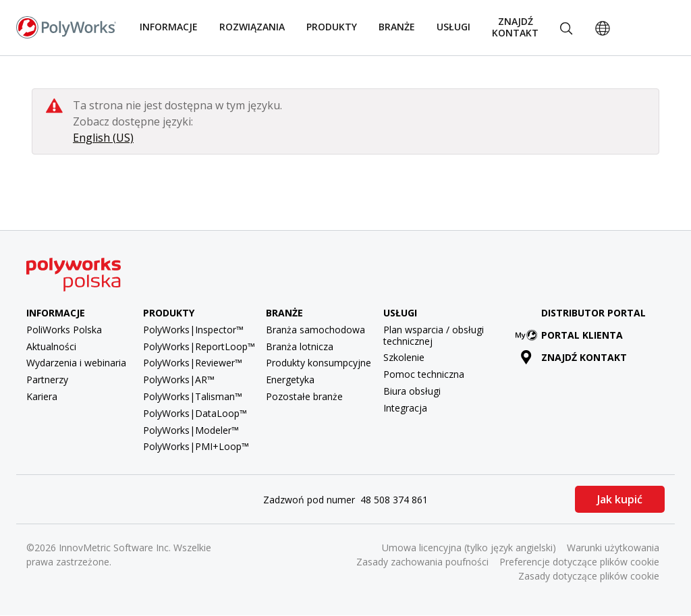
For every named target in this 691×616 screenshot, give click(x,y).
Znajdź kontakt (515, 27)
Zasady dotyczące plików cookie (589, 576)
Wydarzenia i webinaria (76, 363)
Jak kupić (620, 499)
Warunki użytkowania (613, 548)
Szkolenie (404, 357)
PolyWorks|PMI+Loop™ (196, 446)
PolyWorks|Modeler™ (191, 430)
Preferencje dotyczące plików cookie (579, 562)
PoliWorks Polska (64, 330)
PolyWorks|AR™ (179, 380)
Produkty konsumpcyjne (319, 363)
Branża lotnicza (300, 346)
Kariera (42, 396)
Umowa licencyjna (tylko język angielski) (469, 548)
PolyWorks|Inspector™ (193, 330)
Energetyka (290, 380)
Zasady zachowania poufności (422, 562)
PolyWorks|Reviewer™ (193, 363)
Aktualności (51, 346)
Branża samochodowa (315, 330)
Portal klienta (572, 335)
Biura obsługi (412, 391)
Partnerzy (47, 380)
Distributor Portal (593, 313)
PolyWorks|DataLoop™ (195, 413)
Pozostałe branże (304, 396)
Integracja (405, 408)
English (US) (103, 138)
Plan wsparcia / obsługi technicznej (434, 335)
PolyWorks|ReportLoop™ (199, 346)
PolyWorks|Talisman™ (193, 396)
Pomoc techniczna (424, 374)
